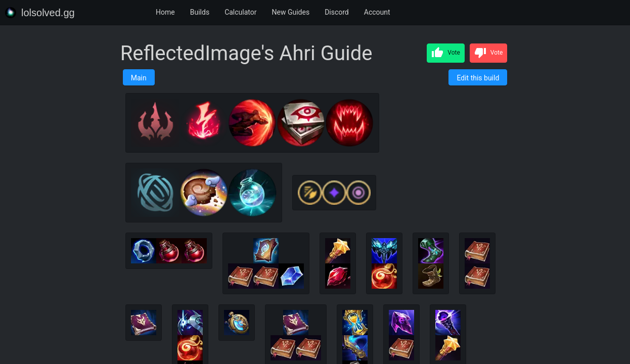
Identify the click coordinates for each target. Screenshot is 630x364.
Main (139, 78)
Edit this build (478, 78)
